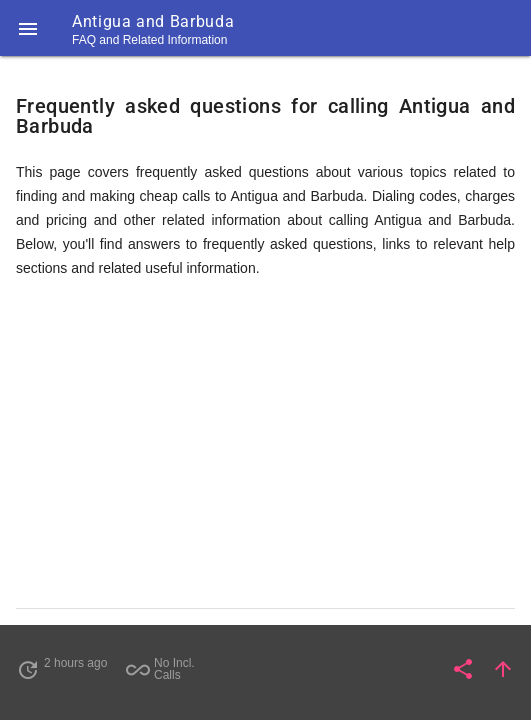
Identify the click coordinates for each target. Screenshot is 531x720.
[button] (28, 28)
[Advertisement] (265, 452)
